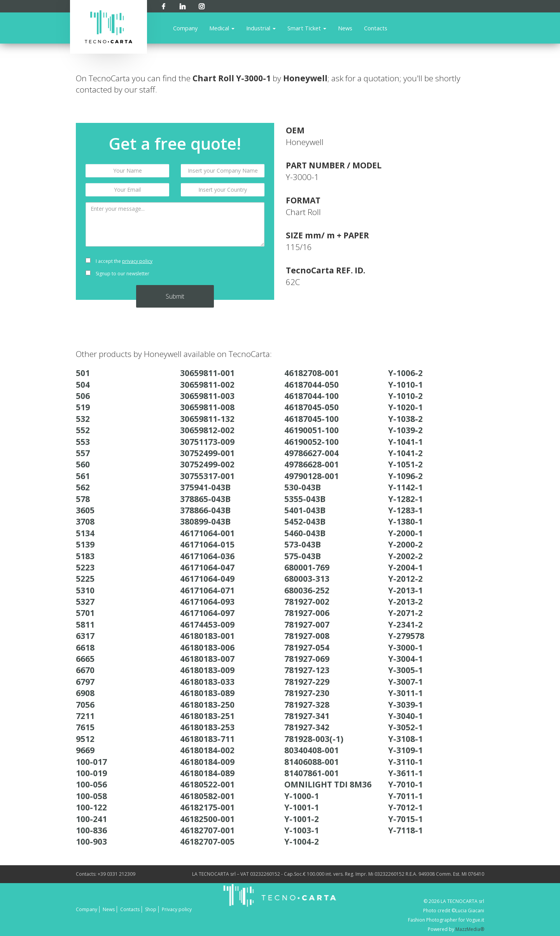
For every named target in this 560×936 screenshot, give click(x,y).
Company (185, 28)
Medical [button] (222, 28)
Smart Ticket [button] (307, 28)
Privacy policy (177, 909)
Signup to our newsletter (117, 274)
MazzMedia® (470, 929)
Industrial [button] (261, 28)
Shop (151, 909)
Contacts (376, 28)
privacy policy (137, 261)
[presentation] (223, 268)
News (345, 28)
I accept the (119, 261)
